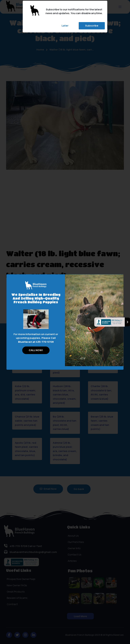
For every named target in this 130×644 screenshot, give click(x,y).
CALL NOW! (36, 350)
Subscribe (92, 26)
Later (65, 26)
